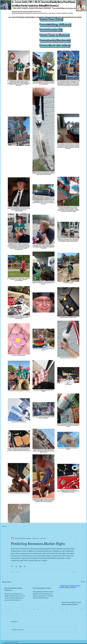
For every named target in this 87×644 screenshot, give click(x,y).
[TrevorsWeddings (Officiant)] (55, 24)
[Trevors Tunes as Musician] (54, 35)
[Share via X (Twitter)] (16, 566)
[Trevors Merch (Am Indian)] (54, 45)
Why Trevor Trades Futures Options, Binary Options (71, 603)
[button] (83, 526)
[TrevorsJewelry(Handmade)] (55, 40)
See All (83, 582)
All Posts (4, 526)
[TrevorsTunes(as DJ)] (51, 29)
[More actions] (75, 538)
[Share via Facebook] (12, 566)
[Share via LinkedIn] (20, 566)
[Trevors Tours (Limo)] (51, 19)
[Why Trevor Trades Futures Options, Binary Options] (72, 592)
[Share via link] (25, 566)
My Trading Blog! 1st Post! (42, 588)
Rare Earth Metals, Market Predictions (14, 589)
